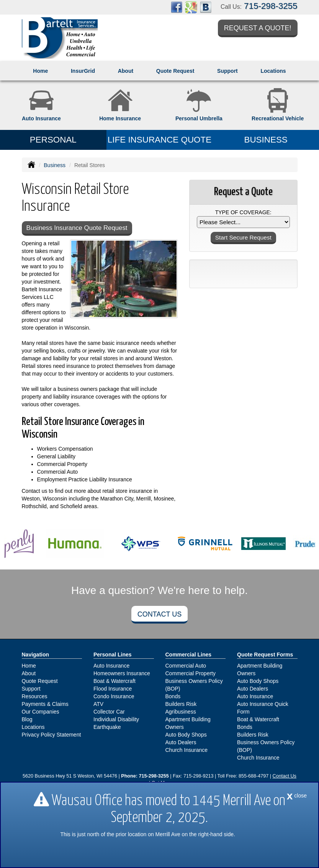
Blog (27, 719)
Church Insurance (187, 750)
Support (31, 689)
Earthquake (107, 727)
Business (55, 165)
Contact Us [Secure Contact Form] (285, 776)
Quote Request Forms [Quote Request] (265, 655)
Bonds (173, 696)
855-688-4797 (254, 776)
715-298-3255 (271, 6)
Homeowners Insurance (122, 673)
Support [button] (227, 71)
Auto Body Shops (186, 735)
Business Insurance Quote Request (77, 228)
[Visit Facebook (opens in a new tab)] (177, 7)
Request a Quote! (258, 28)
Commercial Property (191, 673)
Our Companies (41, 712)
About (126, 71)
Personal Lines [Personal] (113, 655)
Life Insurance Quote (159, 140)
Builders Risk (181, 704)
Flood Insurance (113, 689)
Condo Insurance (114, 696)
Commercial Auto (186, 666)
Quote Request (40, 681)
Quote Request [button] (175, 71)
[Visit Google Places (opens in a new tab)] (191, 7)
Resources (35, 696)
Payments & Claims (45, 704)
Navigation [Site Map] (36, 655)
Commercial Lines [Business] (189, 655)
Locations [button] (273, 71)
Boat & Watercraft (115, 681)
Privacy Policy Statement (52, 735)
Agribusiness (181, 712)
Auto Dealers (181, 742)
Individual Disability (116, 719)
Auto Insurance (111, 666)
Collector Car (109, 712)
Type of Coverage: (243, 212)
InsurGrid (83, 71)
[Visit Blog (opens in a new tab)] (206, 7)
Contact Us (159, 614)
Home (40, 71)
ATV (98, 704)
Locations (33, 727)
